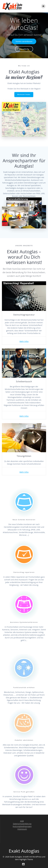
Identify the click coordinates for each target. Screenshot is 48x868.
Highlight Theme (26, 859)
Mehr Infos (24, 341)
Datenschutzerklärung (22, 824)
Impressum (22, 829)
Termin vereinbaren (24, 41)
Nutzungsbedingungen (22, 826)
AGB (22, 821)
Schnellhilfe (24, 49)
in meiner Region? (24, 77)
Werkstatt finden (24, 94)
